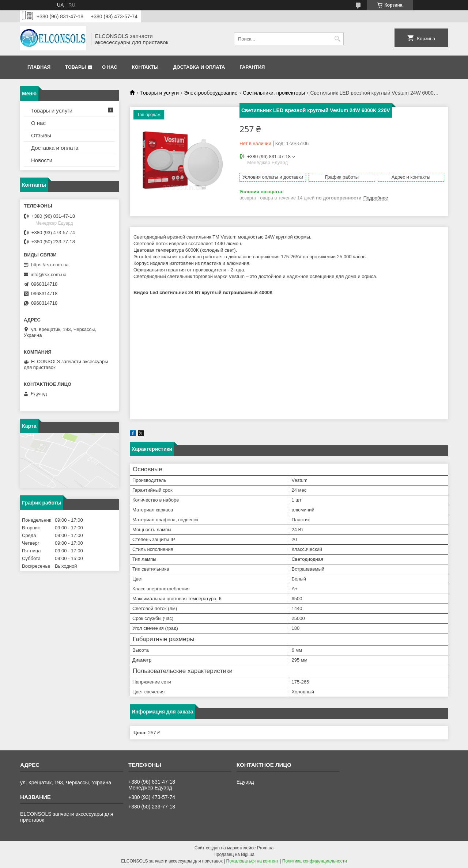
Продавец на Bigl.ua (234, 854)
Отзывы (41, 135)
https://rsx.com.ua (50, 265)
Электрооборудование (211, 93)
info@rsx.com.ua (49, 275)
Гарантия (252, 67)
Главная (39, 67)
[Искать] (337, 39)
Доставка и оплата (199, 67)
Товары (76, 67)
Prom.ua (265, 848)
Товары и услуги (159, 93)
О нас (110, 67)
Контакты (145, 67)
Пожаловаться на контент (252, 861)
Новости (42, 160)
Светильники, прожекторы (274, 93)
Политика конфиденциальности (315, 861)
